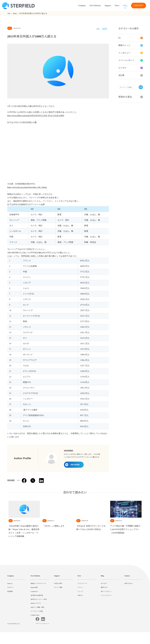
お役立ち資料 (58, 583)
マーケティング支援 (37, 611)
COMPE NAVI (35, 615)
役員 (105, 29)
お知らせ (80, 595)
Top (9, 13)
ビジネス (131, 68)
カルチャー (11, 587)
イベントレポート (131, 60)
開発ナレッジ (131, 45)
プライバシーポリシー (43, 635)
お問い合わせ (128, 583)
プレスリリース (82, 583)
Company (11, 576)
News (116, 6)
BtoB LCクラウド (36, 603)
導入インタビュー (106, 591)
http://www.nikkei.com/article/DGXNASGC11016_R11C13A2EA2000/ (39, 116)
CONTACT (138, 5)
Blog (125, 6)
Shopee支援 (35, 587)
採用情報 (10, 591)
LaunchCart (35, 591)
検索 (141, 87)
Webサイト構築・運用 (38, 607)
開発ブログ (104, 587)
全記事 (131, 75)
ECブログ (104, 583)
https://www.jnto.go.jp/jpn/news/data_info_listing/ (31, 187)
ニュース (80, 591)
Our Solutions (91, 6)
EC (131, 38)
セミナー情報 (58, 587)
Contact (128, 576)
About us (11, 583)
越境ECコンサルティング (38, 583)
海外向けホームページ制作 (39, 599)
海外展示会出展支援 (37, 595)
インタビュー (131, 53)
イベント (80, 587)
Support (58, 576)
